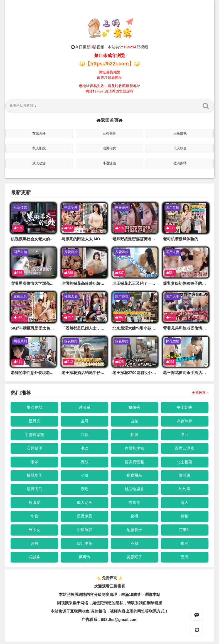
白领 (85, 435)
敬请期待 (180, 163)
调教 (35, 545)
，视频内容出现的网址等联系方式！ (137, 613)
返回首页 (110, 120)
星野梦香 (85, 518)
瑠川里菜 (85, 545)
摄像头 (135, 407)
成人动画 (85, 504)
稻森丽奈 (135, 476)
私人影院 (39, 148)
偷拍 (185, 518)
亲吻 (85, 490)
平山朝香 (185, 407)
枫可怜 (85, 559)
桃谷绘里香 (135, 490)
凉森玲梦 (185, 421)
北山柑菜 (185, 462)
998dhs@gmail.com (119, 622)
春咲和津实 (135, 449)
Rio (185, 435)
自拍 (135, 421)
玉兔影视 (180, 133)
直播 (135, 518)
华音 (35, 518)
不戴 (135, 545)
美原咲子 (135, 559)
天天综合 (180, 148)
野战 (85, 462)
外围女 (35, 531)
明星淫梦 (85, 531)
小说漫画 (109, 163)
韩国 (135, 435)
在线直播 (39, 133)
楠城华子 (35, 476)
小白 (85, 476)
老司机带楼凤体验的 (181, 239)
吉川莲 (135, 504)
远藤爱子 (135, 531)
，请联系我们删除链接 (143, 605)
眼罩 (35, 462)
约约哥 (185, 490)
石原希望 (35, 449)
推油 (185, 545)
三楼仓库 (109, 133)
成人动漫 (39, 163)
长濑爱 (35, 504)
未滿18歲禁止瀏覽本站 (141, 597)
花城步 (35, 559)
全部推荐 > (200, 393)
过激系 (85, 407)
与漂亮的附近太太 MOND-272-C (89, 239)
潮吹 (85, 449)
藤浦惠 (185, 476)
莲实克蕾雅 (135, 462)
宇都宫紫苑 (35, 435)
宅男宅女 (109, 148)
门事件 (185, 531)
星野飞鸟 (35, 490)
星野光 (35, 421)
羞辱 (85, 421)
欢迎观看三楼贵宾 (110, 588)
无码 (185, 559)
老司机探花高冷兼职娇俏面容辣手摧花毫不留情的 (104, 283)
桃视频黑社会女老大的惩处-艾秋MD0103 (46, 239)
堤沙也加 (35, 407)
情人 (185, 504)
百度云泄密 (185, 449)
